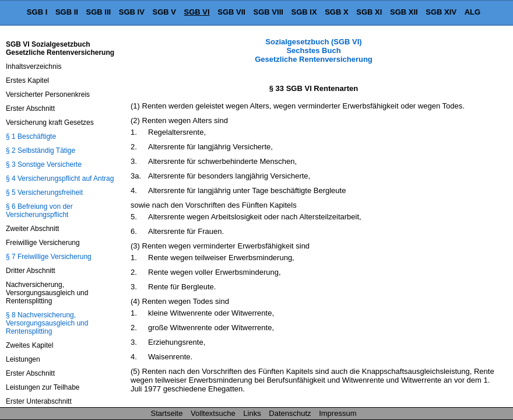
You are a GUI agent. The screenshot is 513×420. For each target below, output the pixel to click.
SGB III (99, 12)
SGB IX (304, 12)
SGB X (336, 12)
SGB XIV (441, 12)
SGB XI (369, 12)
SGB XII (404, 12)
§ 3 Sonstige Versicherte (44, 164)
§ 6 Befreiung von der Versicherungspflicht (39, 211)
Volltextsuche (213, 413)
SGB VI (197, 12)
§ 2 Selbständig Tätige (41, 150)
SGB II (67, 12)
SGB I (37, 12)
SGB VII (231, 12)
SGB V (164, 12)
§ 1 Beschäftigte (31, 136)
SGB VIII (268, 12)
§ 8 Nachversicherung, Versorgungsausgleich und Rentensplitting (47, 323)
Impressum (338, 413)
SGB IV (132, 12)
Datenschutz (290, 413)
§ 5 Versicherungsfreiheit (44, 192)
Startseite (167, 413)
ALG (472, 12)
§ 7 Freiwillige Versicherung (49, 257)
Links (252, 413)
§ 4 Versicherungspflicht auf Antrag (60, 178)
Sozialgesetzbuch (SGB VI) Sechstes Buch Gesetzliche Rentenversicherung (314, 50)
